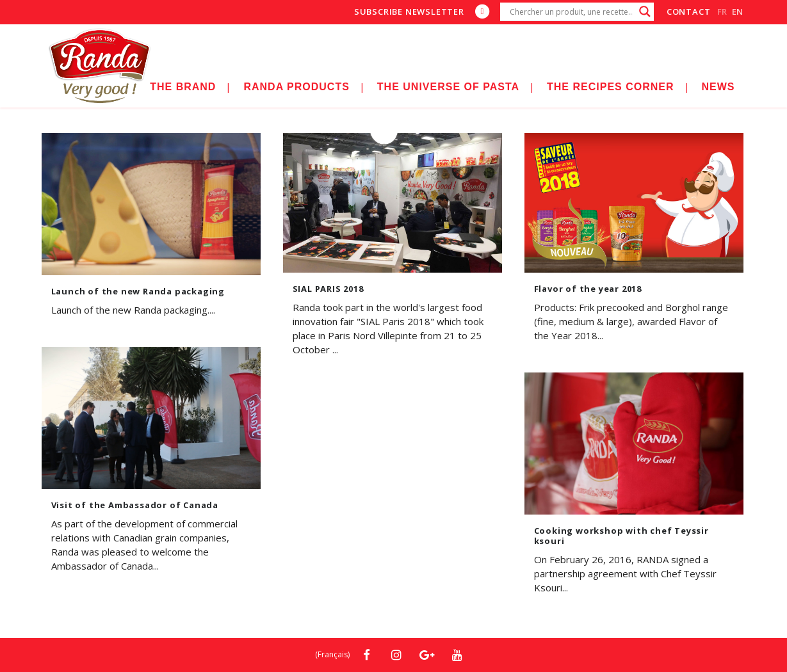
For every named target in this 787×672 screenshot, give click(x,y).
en (737, 12)
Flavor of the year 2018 (588, 289)
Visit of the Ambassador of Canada (135, 505)
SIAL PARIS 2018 (328, 289)
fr (722, 12)
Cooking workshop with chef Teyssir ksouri (621, 536)
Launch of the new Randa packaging (138, 291)
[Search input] (571, 12)
